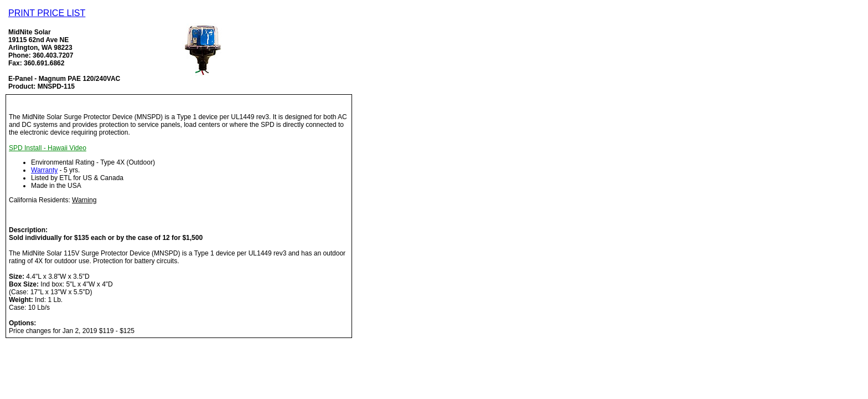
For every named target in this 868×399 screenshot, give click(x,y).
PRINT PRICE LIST (47, 13)
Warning (84, 200)
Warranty (44, 170)
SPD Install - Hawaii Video (48, 148)
